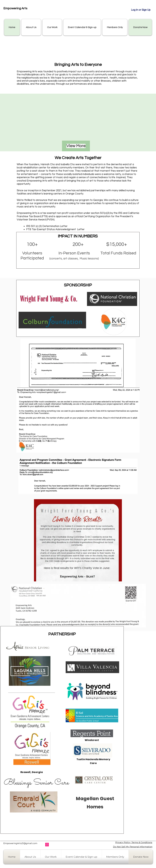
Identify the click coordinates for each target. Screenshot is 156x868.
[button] (31, 27)
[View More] (76, 146)
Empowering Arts (15, 8)
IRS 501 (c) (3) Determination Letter (47, 226)
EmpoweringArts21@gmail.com (20, 843)
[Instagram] (47, 845)
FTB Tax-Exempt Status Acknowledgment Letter (55, 229)
